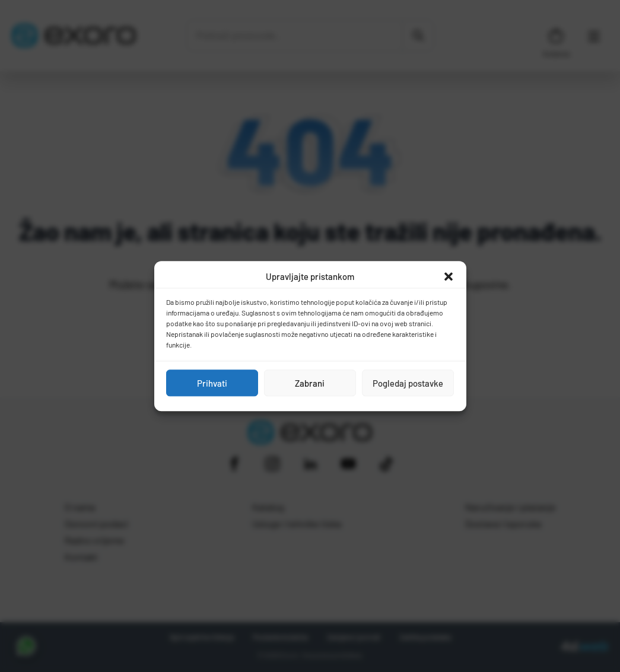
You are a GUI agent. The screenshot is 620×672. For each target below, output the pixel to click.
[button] (449, 276)
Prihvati (212, 383)
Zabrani (310, 383)
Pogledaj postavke (408, 383)
